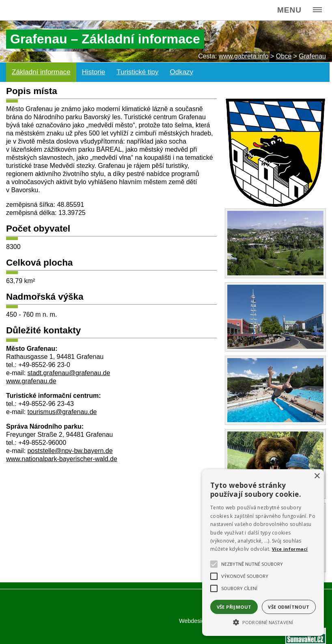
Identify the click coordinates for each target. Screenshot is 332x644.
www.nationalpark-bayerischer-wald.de (62, 459)
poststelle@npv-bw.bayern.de (70, 451)
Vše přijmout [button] (234, 607)
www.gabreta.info (244, 56)
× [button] (317, 476)
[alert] (263, 553)
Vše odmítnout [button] (289, 607)
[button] (263, 622)
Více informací (290, 549)
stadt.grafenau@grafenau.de (69, 373)
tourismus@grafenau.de (62, 412)
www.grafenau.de (31, 381)
